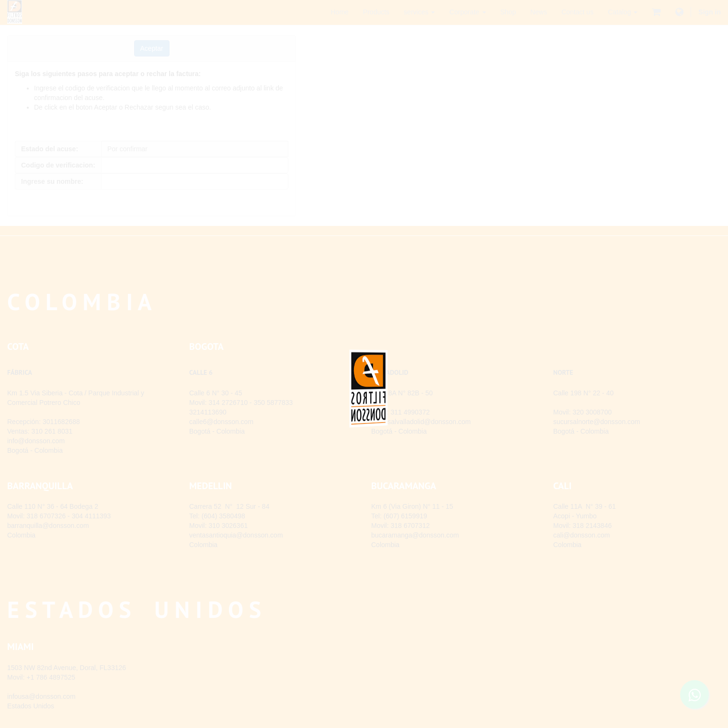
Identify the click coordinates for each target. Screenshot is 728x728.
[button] (152, 48)
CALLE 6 (201, 372)
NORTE (563, 372)
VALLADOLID (390, 372)
